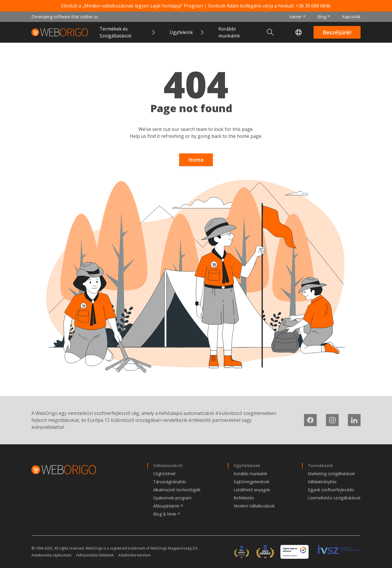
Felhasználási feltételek (95, 555)
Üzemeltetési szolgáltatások (334, 498)
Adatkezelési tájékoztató (51, 555)
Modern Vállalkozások (254, 506)
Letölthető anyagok (252, 490)
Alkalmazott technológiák (177, 490)
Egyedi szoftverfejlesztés (331, 490)
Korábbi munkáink (229, 32)
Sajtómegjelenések (252, 482)
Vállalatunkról (168, 466)
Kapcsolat (351, 17)
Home (196, 160)
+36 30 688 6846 (313, 6)
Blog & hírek (165, 514)
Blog (322, 17)
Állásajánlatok (166, 506)
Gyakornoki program (172, 498)
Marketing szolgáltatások (331, 474)
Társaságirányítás (170, 482)
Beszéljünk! (337, 32)
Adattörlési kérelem (134, 555)
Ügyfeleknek (247, 466)
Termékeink (320, 466)
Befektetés (244, 498)
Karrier (296, 17)
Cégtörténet (164, 474)
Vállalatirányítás (322, 482)
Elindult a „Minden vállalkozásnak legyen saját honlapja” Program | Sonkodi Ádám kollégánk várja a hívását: (196, 6)
